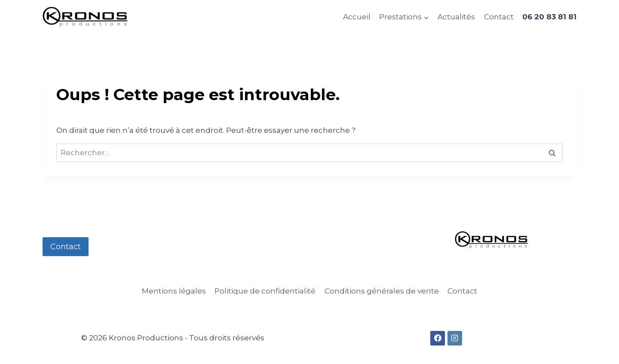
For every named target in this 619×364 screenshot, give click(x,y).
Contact (499, 17)
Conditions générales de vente (382, 291)
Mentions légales (174, 291)
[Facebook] (438, 338)
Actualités (456, 17)
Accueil (357, 17)
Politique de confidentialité (265, 291)
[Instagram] (455, 338)
